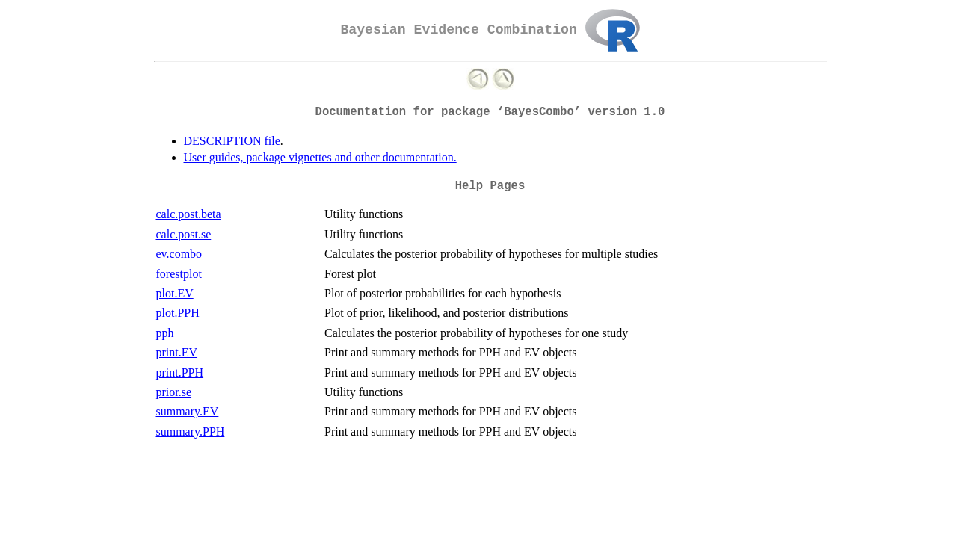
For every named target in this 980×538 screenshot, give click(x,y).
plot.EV (175, 293)
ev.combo (179, 254)
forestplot (179, 274)
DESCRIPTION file (232, 141)
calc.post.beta (189, 214)
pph (165, 333)
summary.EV (188, 411)
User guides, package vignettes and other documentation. (320, 157)
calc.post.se (184, 234)
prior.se (174, 392)
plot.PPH (178, 313)
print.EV (177, 352)
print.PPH (180, 372)
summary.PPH (191, 432)
